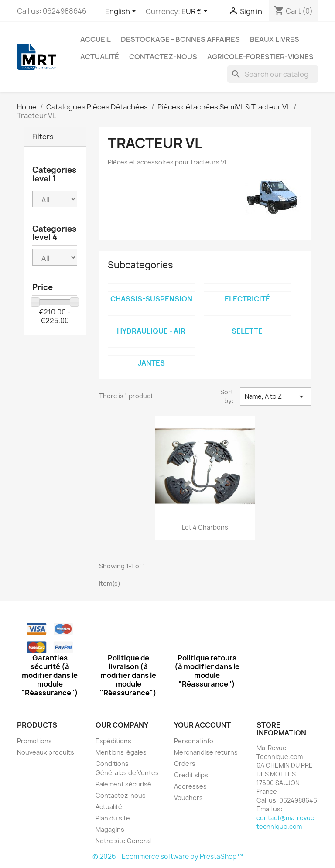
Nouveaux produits (46, 752)
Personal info (194, 741)
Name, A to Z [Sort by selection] (276, 396)
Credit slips (191, 775)
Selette (247, 331)
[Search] (273, 74)
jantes (151, 363)
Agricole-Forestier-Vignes (260, 57)
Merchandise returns (206, 752)
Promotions (34, 741)
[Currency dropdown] (196, 12)
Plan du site (113, 818)
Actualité (100, 57)
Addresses (190, 786)
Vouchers (188, 798)
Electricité (247, 299)
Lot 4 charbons (205, 527)
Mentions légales (121, 752)
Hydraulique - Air (151, 331)
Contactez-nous (163, 57)
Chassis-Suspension (151, 299)
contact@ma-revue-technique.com (287, 822)
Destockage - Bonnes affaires (180, 39)
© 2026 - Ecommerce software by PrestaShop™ (168, 856)
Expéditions (113, 741)
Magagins (110, 829)
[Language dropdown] (122, 12)
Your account (202, 725)
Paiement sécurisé (123, 784)
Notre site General (123, 841)
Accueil (96, 39)
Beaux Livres (275, 39)
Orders (185, 764)
